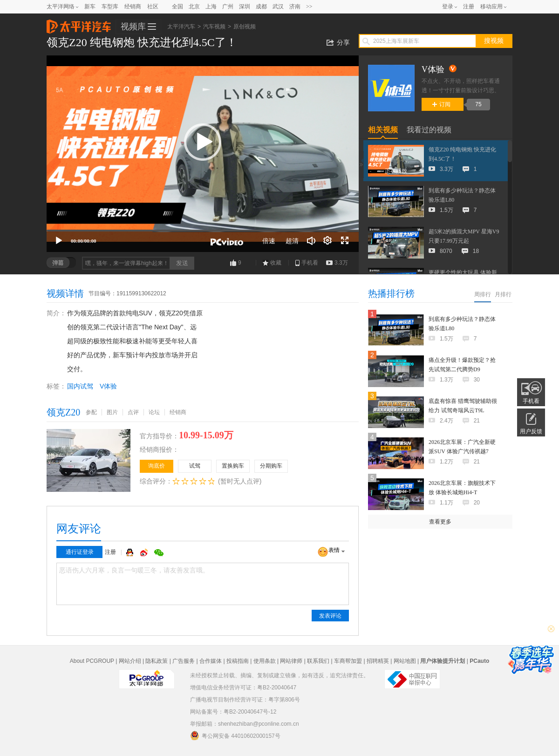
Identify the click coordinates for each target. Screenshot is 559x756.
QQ (131, 552)
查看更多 (440, 522)
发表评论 (330, 616)
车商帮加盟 (348, 661)
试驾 (195, 466)
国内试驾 (80, 386)
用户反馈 (531, 431)
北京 (194, 7)
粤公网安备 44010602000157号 (235, 736)
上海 (211, 7)
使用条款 (265, 661)
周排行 (483, 294)
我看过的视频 (429, 130)
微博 (145, 552)
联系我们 (318, 661)
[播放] (59, 241)
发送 (182, 263)
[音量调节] (311, 241)
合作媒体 (211, 661)
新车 (90, 7)
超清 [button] (292, 241)
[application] (203, 154)
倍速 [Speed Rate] (269, 241)
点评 (133, 412)
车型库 (110, 7)
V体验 (108, 386)
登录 (448, 7)
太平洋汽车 (79, 24)
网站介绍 (130, 661)
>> (309, 7)
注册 (469, 7)
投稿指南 (238, 661)
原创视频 (245, 27)
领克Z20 (63, 412)
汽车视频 (214, 27)
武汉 (278, 7)
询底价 (157, 466)
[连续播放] (328, 241)
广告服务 (184, 661)
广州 (228, 7)
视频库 (133, 27)
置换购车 (233, 466)
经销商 (133, 7)
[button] (203, 142)
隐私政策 (157, 661)
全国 (177, 7)
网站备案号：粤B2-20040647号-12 (233, 712)
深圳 (245, 7)
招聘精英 (378, 661)
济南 (295, 7)
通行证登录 (80, 552)
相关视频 (383, 130)
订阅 (441, 104)
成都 (261, 7)
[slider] (203, 231)
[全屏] (345, 241)
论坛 (154, 412)
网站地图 (405, 661)
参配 (91, 412)
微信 (159, 552)
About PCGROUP (92, 661)
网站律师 (291, 661)
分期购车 (271, 466)
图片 (112, 412)
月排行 (503, 294)
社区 (153, 7)
